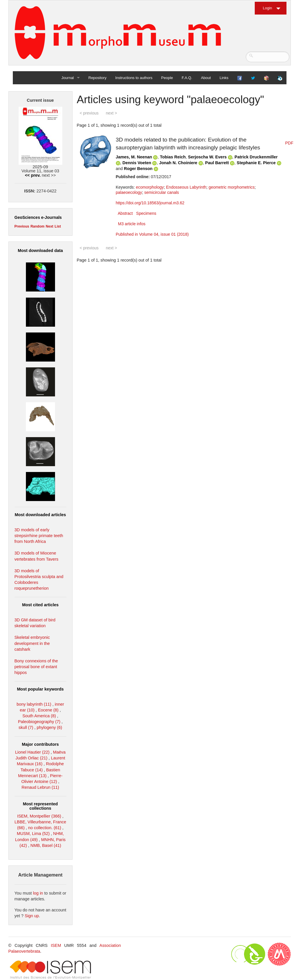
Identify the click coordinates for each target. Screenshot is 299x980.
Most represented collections (40, 806)
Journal (68, 78)
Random (38, 226)
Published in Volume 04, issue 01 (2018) (152, 234)
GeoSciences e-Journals (38, 217)
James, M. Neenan (134, 157)
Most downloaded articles (40, 515)
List (58, 226)
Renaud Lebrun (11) (40, 787)
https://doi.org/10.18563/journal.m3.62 (150, 203)
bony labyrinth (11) (34, 704)
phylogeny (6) (49, 727)
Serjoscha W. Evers (207, 157)
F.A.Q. (187, 78)
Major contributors (40, 744)
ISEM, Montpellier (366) (39, 816)
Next (49, 226)
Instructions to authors (134, 78)
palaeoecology (129, 192)
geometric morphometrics (232, 187)
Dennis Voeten (137, 163)
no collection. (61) (45, 828)
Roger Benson (138, 169)
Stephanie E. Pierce (256, 163)
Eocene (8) (48, 710)
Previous (22, 226)
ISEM (56, 945)
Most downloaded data (40, 251)
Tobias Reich (173, 157)
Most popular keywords (40, 689)
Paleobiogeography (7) (39, 722)
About (206, 78)
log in (38, 893)
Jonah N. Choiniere (178, 163)
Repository (98, 78)
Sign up (32, 916)
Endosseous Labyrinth (186, 187)
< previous (89, 113)
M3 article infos (132, 224)
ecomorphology (150, 187)
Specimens (146, 213)
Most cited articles (40, 605)
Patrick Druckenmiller (256, 157)
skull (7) (26, 727)
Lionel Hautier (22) (32, 752)
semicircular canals (162, 192)
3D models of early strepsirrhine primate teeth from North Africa (39, 536)
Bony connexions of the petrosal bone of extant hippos (36, 667)
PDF (289, 143)
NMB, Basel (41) (46, 845)
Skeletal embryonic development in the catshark (32, 643)
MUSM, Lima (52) (33, 834)
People (167, 78)
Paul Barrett (217, 163)
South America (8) (39, 716)
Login (268, 8)
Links (224, 78)
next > (111, 113)
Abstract (125, 213)
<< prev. (33, 175)
